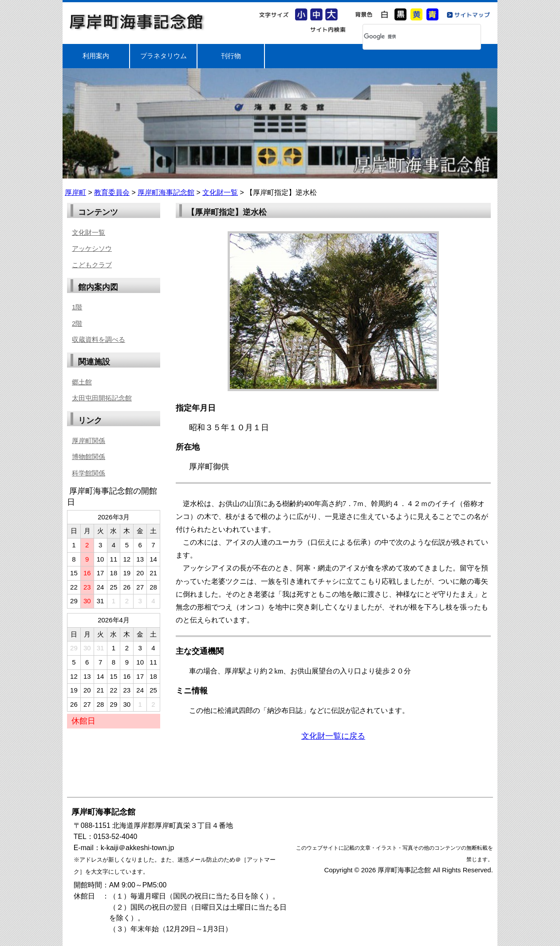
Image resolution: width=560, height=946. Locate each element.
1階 (77, 307)
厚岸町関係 (89, 441)
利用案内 (96, 56)
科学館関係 (89, 473)
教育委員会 (112, 192)
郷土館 (82, 382)
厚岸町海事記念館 (137, 22)
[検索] (410, 37)
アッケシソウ (92, 248)
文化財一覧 (220, 192)
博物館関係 (89, 457)
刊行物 (231, 56)
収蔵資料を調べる (99, 339)
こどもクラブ (92, 265)
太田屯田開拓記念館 (102, 398)
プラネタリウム (164, 56)
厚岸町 (75, 192)
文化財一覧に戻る (333, 736)
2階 (77, 323)
